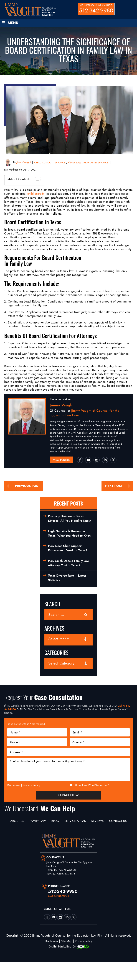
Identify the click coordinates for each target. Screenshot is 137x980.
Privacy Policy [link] (84, 959)
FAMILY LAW (74, 163)
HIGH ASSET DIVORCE (96, 163)
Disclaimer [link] (50, 959)
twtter (113, 460)
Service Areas (89, 835)
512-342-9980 (96, 10)
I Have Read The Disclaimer (92, 799)
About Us (24, 835)
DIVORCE (60, 163)
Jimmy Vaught (23, 163)
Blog (67, 835)
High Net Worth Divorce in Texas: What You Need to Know (67, 542)
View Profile (61, 460)
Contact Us (68, 839)
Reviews (114, 835)
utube (88, 460)
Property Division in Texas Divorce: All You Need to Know (67, 522)
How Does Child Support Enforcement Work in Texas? (69, 560)
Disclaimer (14, 799)
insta (97, 460)
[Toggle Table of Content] (36, 180)
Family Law (47, 835)
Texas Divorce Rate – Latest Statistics (68, 591)
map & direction (59, 915)
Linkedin (105, 460)
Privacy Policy (32, 799)
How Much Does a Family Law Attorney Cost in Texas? (70, 576)
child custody (36, 194)
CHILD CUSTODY (44, 163)
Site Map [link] (66, 959)
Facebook (80, 460)
